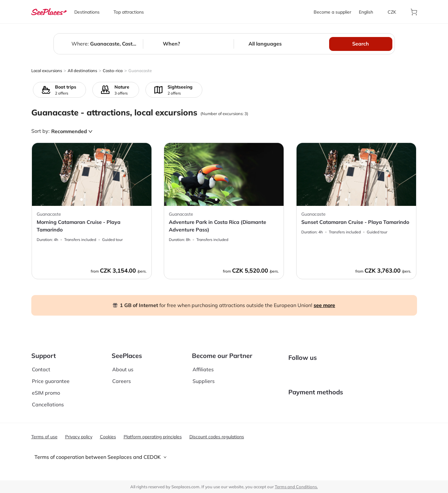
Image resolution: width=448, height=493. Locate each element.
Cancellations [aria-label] (48, 400)
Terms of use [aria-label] (44, 437)
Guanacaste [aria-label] (140, 71)
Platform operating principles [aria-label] (153, 437)
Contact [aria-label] (41, 364)
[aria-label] (49, 12)
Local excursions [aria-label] (47, 71)
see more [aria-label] (324, 305)
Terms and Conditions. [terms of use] (296, 487)
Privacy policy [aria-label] (79, 437)
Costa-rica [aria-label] (113, 71)
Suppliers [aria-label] (204, 376)
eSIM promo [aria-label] (46, 388)
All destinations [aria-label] (82, 71)
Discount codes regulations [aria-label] (217, 437)
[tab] (224, 457)
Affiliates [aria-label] (203, 364)
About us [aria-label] (123, 364)
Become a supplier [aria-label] (332, 12)
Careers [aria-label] (122, 376)
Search (361, 44)
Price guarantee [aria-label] (51, 376)
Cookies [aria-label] (108, 437)
